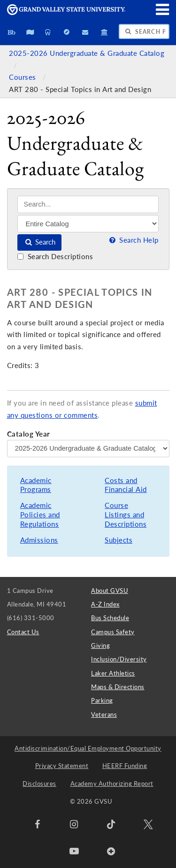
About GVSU (110, 591)
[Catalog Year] (88, 448)
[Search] (88, 204)
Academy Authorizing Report (112, 784)
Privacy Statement (62, 766)
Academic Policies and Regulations (40, 515)
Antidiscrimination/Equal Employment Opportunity (88, 748)
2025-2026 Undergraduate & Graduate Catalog (87, 53)
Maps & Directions (118, 687)
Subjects (119, 540)
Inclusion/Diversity (119, 659)
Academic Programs (36, 485)
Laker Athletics (113, 673)
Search (40, 242)
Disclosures (39, 784)
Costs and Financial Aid (126, 485)
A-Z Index (105, 604)
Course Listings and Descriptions (126, 515)
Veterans (104, 714)
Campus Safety (113, 632)
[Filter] (88, 223)
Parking (102, 700)
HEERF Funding (125, 766)
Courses (23, 77)
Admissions (39, 540)
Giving (100, 645)
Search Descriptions (55, 257)
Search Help (133, 240)
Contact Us (23, 632)
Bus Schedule (110, 618)
